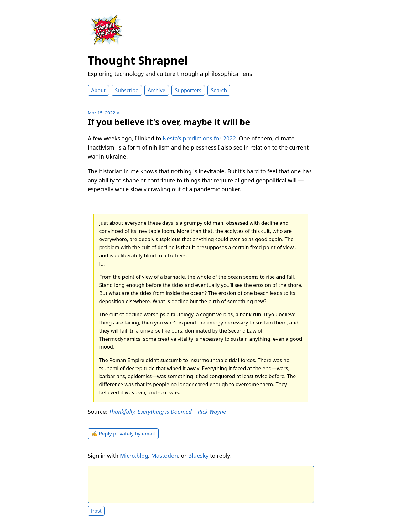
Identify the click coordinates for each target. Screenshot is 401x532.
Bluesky (198, 456)
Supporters (188, 90)
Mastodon (165, 456)
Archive (157, 90)
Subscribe (127, 90)
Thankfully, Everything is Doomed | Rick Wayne (167, 412)
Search (219, 90)
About (98, 90)
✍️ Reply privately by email (123, 434)
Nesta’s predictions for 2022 (199, 138)
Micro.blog (134, 456)
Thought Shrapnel (138, 60)
